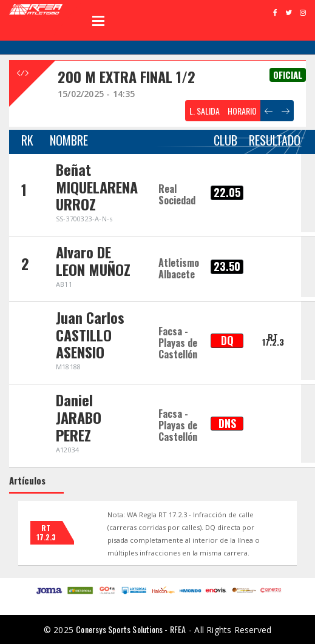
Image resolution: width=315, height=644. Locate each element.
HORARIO (242, 111)
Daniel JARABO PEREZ (79, 417)
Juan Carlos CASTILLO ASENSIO (90, 335)
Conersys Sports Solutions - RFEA (131, 629)
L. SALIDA (205, 111)
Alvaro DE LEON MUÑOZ (93, 260)
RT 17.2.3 (273, 339)
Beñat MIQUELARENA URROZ (97, 187)
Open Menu (98, 21)
